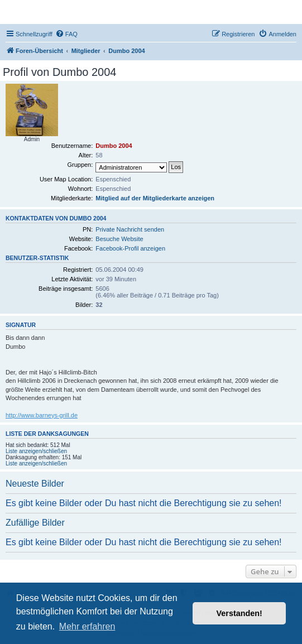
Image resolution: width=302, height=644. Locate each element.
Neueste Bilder (35, 484)
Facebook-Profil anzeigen (130, 248)
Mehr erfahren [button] (87, 626)
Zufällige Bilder (35, 523)
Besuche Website (119, 239)
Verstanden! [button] (239, 613)
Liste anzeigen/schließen (36, 451)
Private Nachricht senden (130, 229)
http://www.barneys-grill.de (42, 415)
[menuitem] (66, 34)
